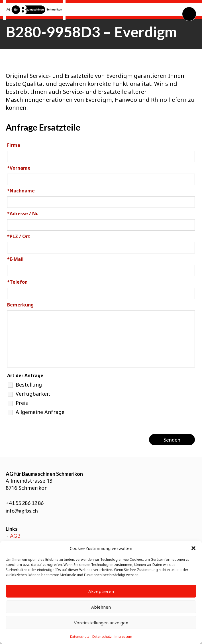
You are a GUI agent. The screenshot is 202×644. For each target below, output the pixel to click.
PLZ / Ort (19, 236)
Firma (14, 145)
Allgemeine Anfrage (40, 412)
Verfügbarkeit (33, 394)
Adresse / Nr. (23, 214)
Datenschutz (80, 636)
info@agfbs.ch (22, 511)
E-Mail (15, 259)
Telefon (17, 282)
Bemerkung (20, 305)
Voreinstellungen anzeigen (101, 623)
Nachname (21, 191)
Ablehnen (101, 607)
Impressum (123, 636)
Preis (22, 403)
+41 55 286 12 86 (25, 503)
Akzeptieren (101, 591)
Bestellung (29, 385)
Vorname (19, 168)
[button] (193, 548)
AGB (15, 536)
